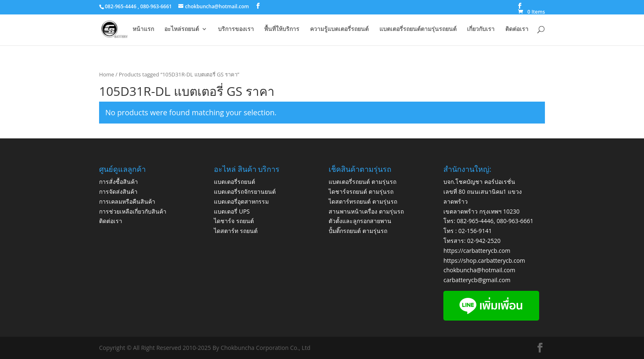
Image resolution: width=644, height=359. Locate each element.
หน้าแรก (143, 29)
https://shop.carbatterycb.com (484, 260)
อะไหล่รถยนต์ (182, 29)
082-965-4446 (475, 221)
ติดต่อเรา (517, 29)
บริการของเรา (236, 29)
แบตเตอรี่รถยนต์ (234, 182)
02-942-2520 (484, 241)
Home (107, 74)
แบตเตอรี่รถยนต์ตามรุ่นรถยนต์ (418, 29)
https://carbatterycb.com (477, 251)
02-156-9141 (475, 231)
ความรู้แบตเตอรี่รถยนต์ (339, 29)
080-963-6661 (515, 221)
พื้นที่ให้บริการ (282, 29)
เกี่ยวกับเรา (481, 29)
